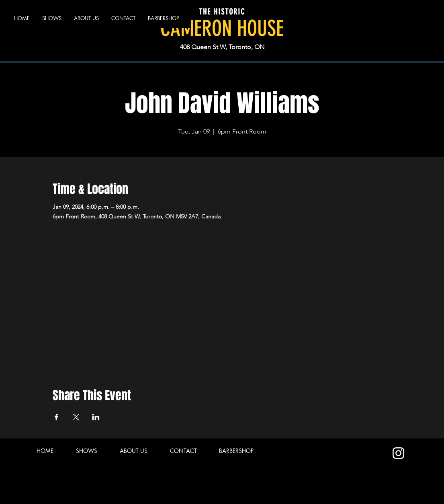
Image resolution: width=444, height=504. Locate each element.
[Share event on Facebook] (56, 417)
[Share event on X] (76, 417)
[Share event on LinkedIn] (96, 417)
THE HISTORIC (222, 12)
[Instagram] (398, 453)
